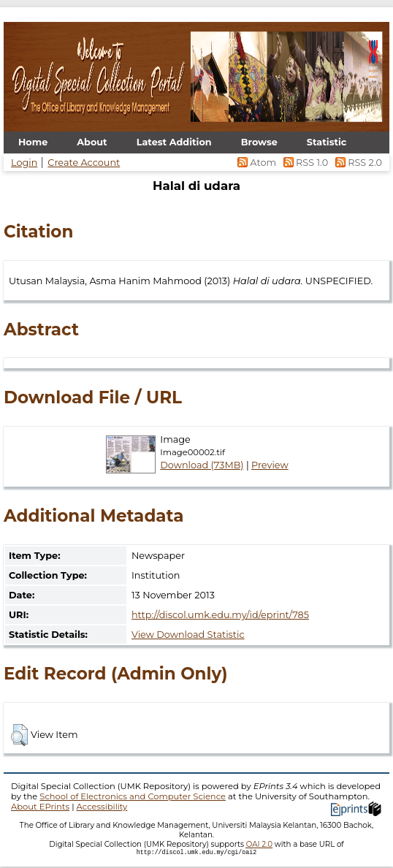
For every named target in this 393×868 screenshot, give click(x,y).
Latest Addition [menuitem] (174, 142)
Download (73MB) (202, 465)
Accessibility (102, 807)
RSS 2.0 (356, 163)
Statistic (327, 142)
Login (24, 163)
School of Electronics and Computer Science (133, 796)
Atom (256, 163)
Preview (270, 465)
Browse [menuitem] (259, 142)
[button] (19, 735)
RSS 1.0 (304, 163)
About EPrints (40, 807)
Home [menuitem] (33, 142)
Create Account (84, 163)
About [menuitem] (92, 142)
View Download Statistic (188, 635)
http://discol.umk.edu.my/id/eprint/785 (220, 615)
